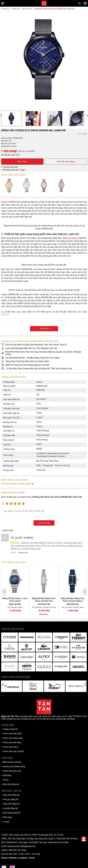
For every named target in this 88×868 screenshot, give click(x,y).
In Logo (6, 822)
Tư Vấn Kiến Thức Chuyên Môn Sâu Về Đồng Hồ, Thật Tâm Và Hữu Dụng (37, 369)
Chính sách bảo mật (12, 771)
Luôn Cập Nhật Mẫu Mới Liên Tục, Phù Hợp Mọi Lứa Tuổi (29, 348)
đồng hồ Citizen (70, 238)
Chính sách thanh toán (13, 738)
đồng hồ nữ (67, 300)
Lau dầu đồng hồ (10, 808)
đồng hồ (13, 278)
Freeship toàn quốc (10, 167)
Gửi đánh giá (44, 523)
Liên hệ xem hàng (66, 162)
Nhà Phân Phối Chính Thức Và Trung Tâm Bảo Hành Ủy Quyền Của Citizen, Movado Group (41, 353)
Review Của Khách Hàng (14, 767)
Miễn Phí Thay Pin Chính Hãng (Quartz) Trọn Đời (25, 365)
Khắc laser (8, 817)
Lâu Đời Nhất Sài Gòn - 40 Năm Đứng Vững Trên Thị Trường (30, 358)
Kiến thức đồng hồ (11, 784)
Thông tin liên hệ (10, 729)
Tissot (32, 858)
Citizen (4, 858)
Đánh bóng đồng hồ (12, 813)
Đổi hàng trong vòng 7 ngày (14, 170)
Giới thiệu (7, 775)
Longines (23, 858)
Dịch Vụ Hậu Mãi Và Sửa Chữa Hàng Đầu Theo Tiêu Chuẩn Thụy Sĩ (34, 345)
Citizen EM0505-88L (11, 202)
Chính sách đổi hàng (12, 743)
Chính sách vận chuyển (13, 751)
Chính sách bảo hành (12, 734)
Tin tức (6, 780)
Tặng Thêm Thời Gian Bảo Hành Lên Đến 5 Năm (25, 361)
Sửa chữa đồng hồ (11, 795)
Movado (13, 858)
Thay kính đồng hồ (11, 804)
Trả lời (13, 553)
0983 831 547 (15, 850)
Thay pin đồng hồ (11, 799)
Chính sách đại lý (10, 747)
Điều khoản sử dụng (12, 762)
